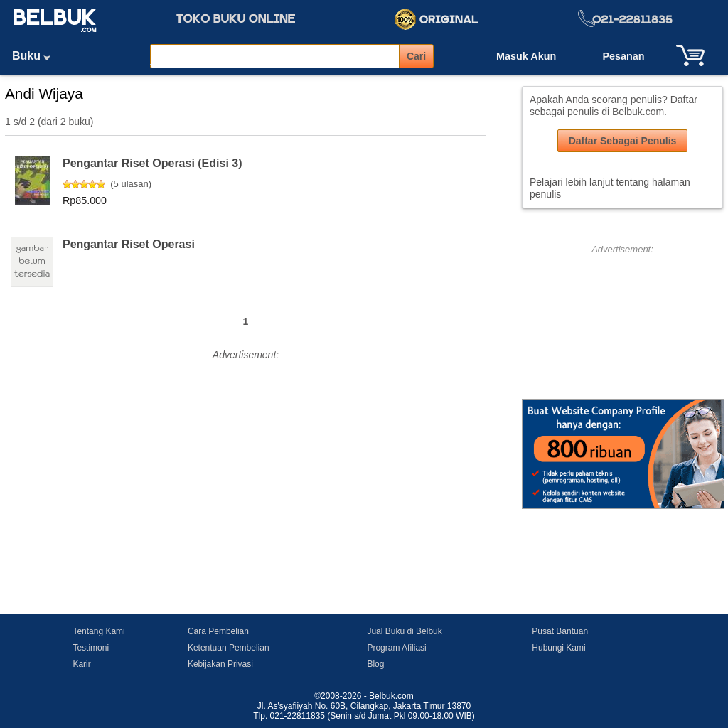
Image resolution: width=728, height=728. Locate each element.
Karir (81, 664)
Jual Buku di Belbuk (404, 631)
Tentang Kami (98, 631)
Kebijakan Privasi (220, 664)
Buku (36, 56)
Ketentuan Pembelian (229, 648)
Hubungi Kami (558, 648)
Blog (375, 664)
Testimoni (91, 648)
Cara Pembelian (218, 631)
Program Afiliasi (396, 648)
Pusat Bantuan (560, 631)
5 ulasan (131, 184)
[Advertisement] (246, 464)
